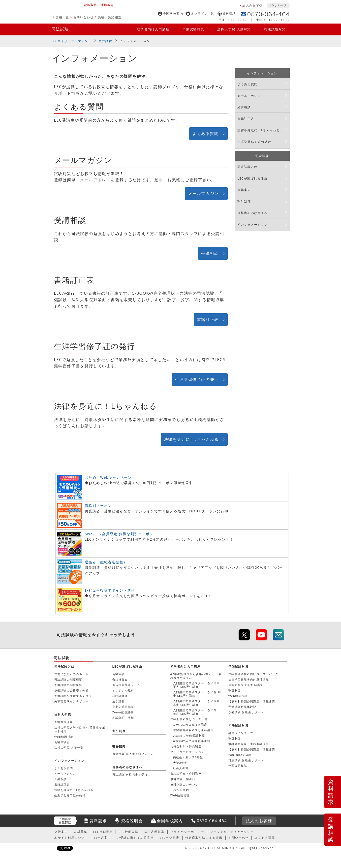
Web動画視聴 (180, 795)
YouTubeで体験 (240, 755)
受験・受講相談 (110, 17)
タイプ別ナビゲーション (188, 752)
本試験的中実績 (123, 718)
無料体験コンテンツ (184, 784)
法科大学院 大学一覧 (69, 748)
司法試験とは (248, 167)
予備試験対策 (193, 29)
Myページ (279, 5)
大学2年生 (180, 763)
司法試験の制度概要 (68, 679)
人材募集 (80, 832)
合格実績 (119, 674)
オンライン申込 (203, 13)
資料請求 (229, 13)
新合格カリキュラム (126, 685)
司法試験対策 (275, 29)
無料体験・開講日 (183, 779)
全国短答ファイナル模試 (246, 685)
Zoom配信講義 (123, 712)
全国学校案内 (173, 13)
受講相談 (210, 253)
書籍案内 (244, 190)
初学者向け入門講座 (153, 29)
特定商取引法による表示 (204, 838)
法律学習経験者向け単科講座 (193, 730)
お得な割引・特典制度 (186, 746)
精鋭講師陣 (120, 696)
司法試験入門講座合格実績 (192, 741)
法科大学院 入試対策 (234, 29)
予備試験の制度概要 (68, 685)
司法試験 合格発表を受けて (132, 775)
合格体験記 (62, 742)
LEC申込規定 (170, 838)
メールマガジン (203, 193)
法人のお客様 (252, 5)
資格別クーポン (98, 506)
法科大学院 (63, 715)
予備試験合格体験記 (242, 707)
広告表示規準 (155, 832)
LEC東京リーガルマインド (71, 41)
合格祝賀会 (120, 679)
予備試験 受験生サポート (246, 712)
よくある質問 (206, 133)
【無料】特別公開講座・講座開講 (252, 701)
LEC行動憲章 (103, 832)
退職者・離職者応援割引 (106, 562)
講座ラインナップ (241, 733)
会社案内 (61, 832)
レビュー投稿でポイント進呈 (110, 590)
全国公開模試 (238, 766)
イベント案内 (180, 790)
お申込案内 (102, 838)
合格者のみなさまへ (252, 213)
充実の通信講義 (123, 707)
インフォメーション (135, 41)
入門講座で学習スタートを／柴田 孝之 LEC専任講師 (197, 712)
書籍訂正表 (208, 319)
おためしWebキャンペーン (108, 477)
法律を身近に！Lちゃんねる (191, 439)
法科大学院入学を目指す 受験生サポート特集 (80, 729)
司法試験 (60, 29)
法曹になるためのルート (72, 674)
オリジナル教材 (123, 690)
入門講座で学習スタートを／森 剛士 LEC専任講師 (197, 694)
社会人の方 (181, 768)
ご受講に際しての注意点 (135, 838)
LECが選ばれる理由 (252, 178)
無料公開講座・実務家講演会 (249, 744)
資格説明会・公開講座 (186, 774)
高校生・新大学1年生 (188, 757)
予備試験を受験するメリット (75, 696)
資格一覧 (62, 17)
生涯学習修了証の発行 (197, 379)
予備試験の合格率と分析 (72, 690)
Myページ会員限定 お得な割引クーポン (119, 534)
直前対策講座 (64, 722)
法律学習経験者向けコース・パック (253, 674)
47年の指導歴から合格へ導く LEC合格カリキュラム (196, 676)
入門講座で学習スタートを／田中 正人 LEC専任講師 (197, 685)
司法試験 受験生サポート (246, 760)
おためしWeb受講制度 (189, 735)
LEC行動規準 (129, 832)
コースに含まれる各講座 (190, 724)
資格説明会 (132, 821)
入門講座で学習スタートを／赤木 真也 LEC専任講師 (197, 703)
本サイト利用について (71, 838)
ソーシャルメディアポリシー (232, 832)
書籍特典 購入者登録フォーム (133, 754)
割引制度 (244, 201)
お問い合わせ (84, 17)
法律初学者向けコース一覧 (189, 719)
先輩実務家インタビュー (72, 701)
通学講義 (119, 701)
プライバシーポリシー (187, 832)
